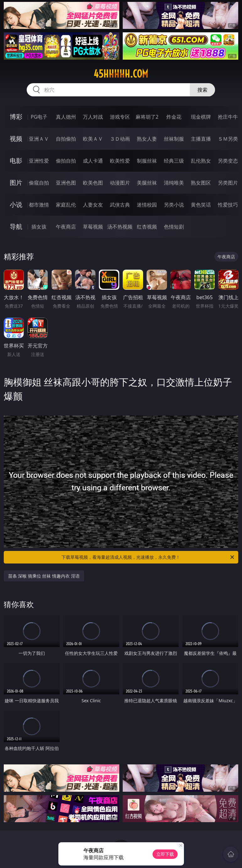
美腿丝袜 (147, 183)
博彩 (16, 117)
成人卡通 (93, 161)
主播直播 (201, 139)
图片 (16, 183)
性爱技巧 (228, 205)
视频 (16, 139)
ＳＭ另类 (228, 139)
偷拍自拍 (66, 161)
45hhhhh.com (121, 74)
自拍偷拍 (66, 139)
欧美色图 (93, 183)
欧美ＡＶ (93, 139)
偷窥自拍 (39, 183)
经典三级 (174, 161)
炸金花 (174, 117)
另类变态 (228, 161)
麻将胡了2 (147, 117)
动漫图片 (120, 183)
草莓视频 (93, 227)
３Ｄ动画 (120, 139)
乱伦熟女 (201, 161)
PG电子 (39, 117)
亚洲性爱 (39, 161)
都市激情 (39, 205)
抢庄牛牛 (228, 117)
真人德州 (66, 117)
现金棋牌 (201, 117)
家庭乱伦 (66, 205)
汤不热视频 (120, 227)
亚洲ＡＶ (39, 139)
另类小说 (174, 205)
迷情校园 (147, 205)
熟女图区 (201, 183)
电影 (16, 161)
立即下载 (165, 854)
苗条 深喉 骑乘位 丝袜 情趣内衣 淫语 (44, 576)
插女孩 (39, 227)
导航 (16, 226)
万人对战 (93, 117)
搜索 (202, 90)
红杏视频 (147, 227)
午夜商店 (66, 227)
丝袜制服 (174, 139)
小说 (16, 205)
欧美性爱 (120, 161)
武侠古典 (120, 205)
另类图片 (228, 183)
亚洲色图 (66, 183)
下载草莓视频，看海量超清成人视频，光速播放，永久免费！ (148, 557)
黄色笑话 (201, 205)
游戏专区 (120, 117)
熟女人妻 (147, 139)
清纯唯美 (174, 183)
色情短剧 (174, 227)
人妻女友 (93, 205)
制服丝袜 (147, 161)
